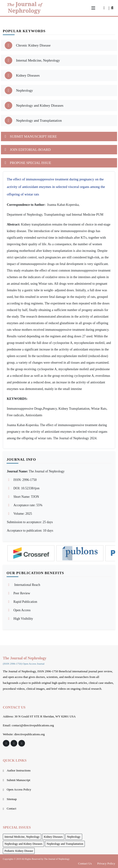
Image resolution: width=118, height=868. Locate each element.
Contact (11, 808)
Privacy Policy (106, 863)
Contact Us (85, 863)
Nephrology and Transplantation (65, 844)
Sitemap (12, 799)
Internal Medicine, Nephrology (22, 837)
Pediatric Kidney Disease (19, 851)
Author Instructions (18, 770)
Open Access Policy (19, 789)
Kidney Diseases (53, 837)
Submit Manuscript (18, 780)
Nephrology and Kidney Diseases (23, 844)
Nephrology (74, 837)
